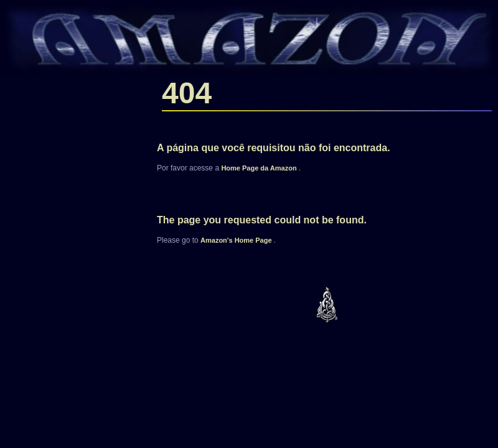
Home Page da (260, 168)
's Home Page (237, 240)
